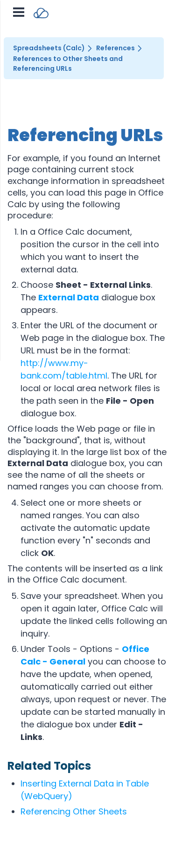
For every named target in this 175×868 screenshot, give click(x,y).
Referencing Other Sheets (74, 811)
